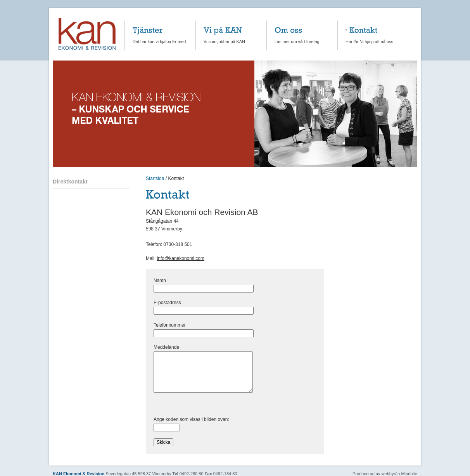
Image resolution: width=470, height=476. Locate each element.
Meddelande (180, 347)
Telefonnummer (170, 325)
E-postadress (181, 303)
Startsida (155, 178)
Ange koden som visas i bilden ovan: (205, 419)
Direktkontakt (70, 182)
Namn (173, 280)
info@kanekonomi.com (181, 258)
